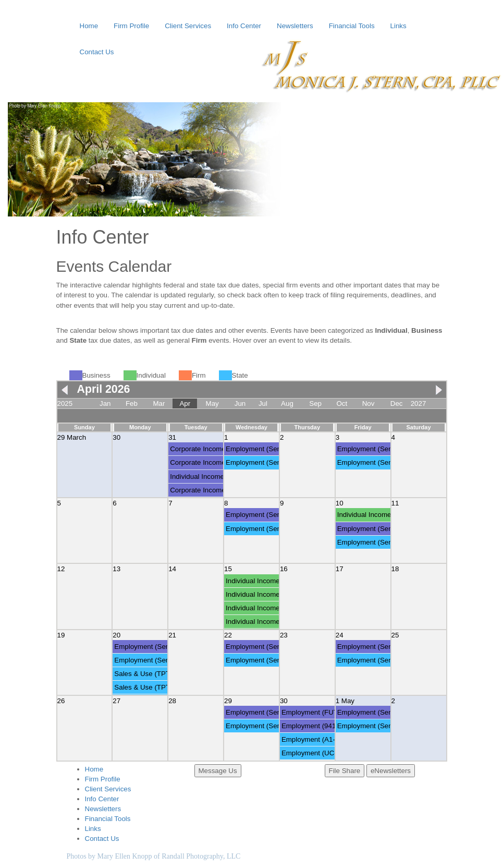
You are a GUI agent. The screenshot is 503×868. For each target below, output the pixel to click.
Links (398, 26)
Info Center (244, 26)
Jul (263, 403)
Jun (240, 403)
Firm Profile (131, 26)
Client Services (188, 26)
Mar (159, 403)
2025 (65, 403)
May (212, 403)
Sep (315, 403)
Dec (397, 403)
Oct (342, 403)
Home (89, 26)
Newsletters (295, 26)
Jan (105, 403)
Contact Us (97, 52)
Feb (132, 403)
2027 (419, 403)
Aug (287, 403)
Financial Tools (352, 26)
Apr (185, 403)
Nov (369, 403)
